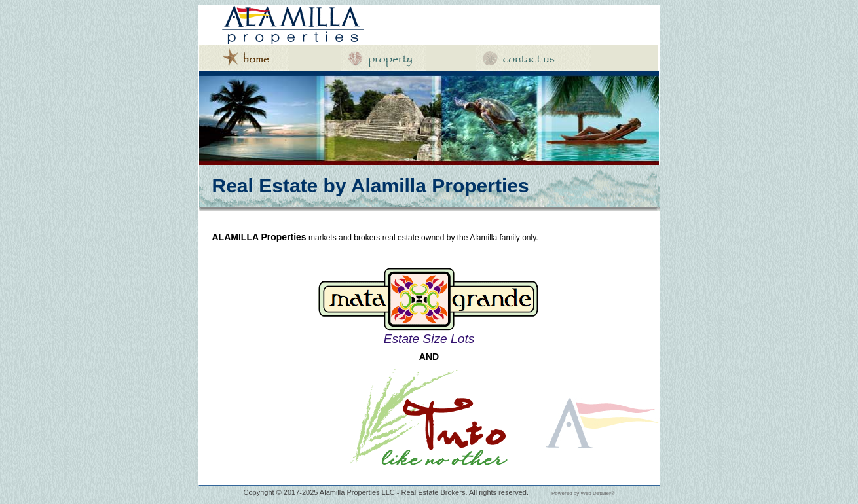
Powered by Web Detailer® (583, 493)
